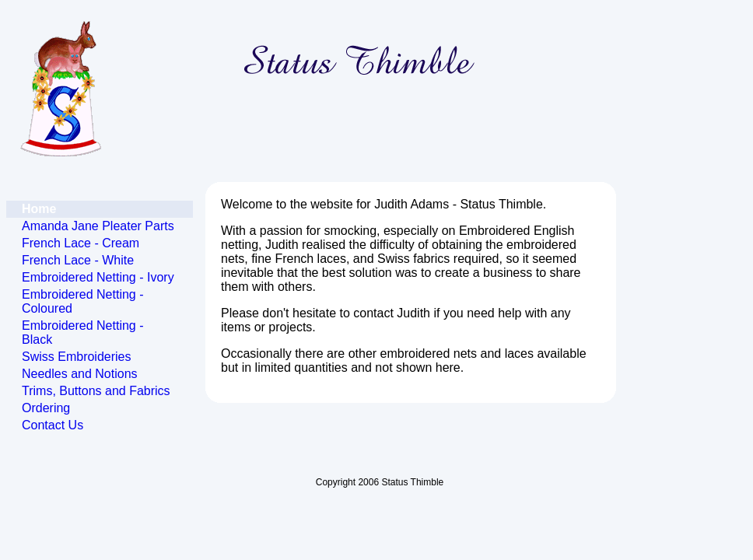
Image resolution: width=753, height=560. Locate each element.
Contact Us (53, 425)
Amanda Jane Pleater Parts (98, 226)
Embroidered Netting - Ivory (98, 277)
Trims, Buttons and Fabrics (96, 391)
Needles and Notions (80, 374)
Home (39, 209)
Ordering (46, 408)
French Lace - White (78, 260)
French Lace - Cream (81, 243)
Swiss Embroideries (76, 357)
